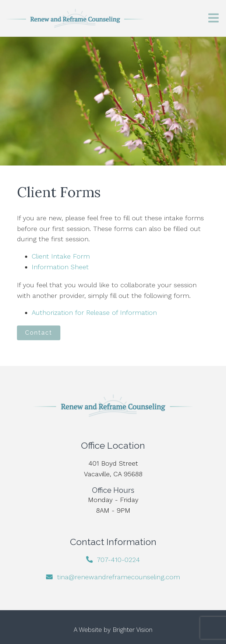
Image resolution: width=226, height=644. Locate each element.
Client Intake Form (61, 256)
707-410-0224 (118, 560)
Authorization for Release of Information (94, 312)
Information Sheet (60, 267)
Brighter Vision (133, 630)
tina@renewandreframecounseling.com (119, 577)
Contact (39, 333)
